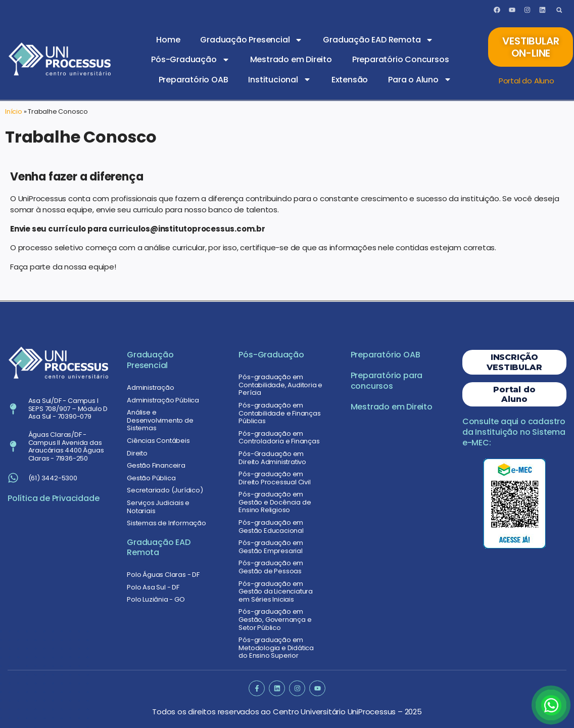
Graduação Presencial (251, 40)
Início (14, 111)
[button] (559, 10)
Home (168, 40)
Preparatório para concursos (387, 381)
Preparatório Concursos (401, 59)
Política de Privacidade (53, 498)
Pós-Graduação (190, 60)
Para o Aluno (420, 79)
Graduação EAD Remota (378, 40)
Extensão (350, 80)
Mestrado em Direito (291, 59)
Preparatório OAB (194, 80)
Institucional (279, 79)
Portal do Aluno (527, 81)
